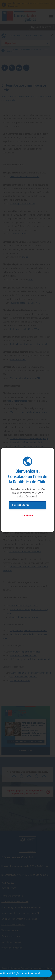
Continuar (28, 515)
